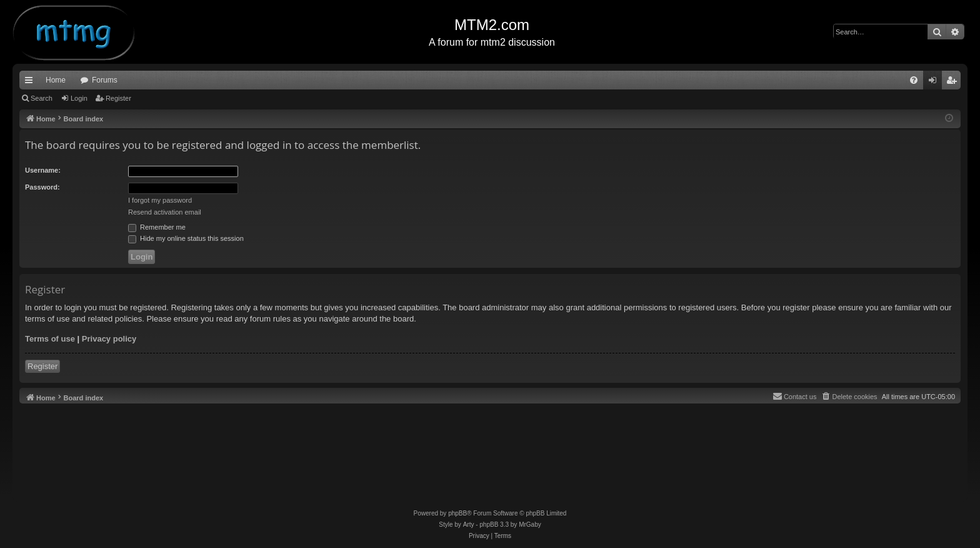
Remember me (157, 227)
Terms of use (50, 339)
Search (42, 98)
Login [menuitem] (935, 83)
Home (56, 80)
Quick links (31, 83)
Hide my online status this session (186, 238)
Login (79, 98)
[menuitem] (914, 80)
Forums (105, 80)
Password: (42, 187)
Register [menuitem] (954, 83)
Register (118, 98)
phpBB (457, 513)
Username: (43, 170)
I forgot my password (160, 200)
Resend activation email (165, 212)
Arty (469, 525)
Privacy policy (109, 339)
